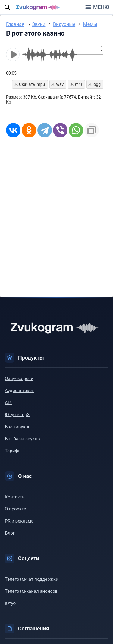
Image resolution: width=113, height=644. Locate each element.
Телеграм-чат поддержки (32, 579)
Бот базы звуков (22, 439)
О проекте (15, 509)
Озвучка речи (19, 379)
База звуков (18, 427)
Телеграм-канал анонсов (31, 591)
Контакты (15, 497)
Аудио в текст (19, 391)
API (8, 403)
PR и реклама (19, 521)
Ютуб (10, 603)
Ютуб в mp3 (17, 415)
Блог (10, 533)
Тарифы (13, 451)
